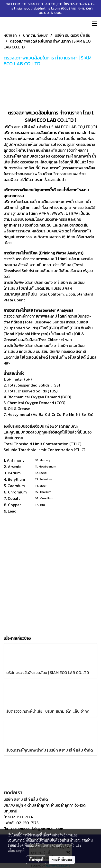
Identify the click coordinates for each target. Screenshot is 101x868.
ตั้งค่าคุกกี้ (36, 860)
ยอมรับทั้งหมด (62, 860)
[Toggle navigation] (95, 24)
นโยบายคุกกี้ (16, 850)
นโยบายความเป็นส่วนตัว (57, 845)
